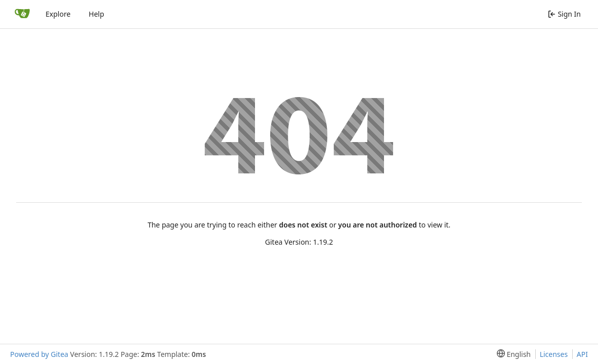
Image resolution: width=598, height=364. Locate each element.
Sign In (564, 14)
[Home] (22, 14)
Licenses (554, 354)
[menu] (512, 354)
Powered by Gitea (39, 354)
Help (96, 14)
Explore (58, 14)
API (582, 354)
